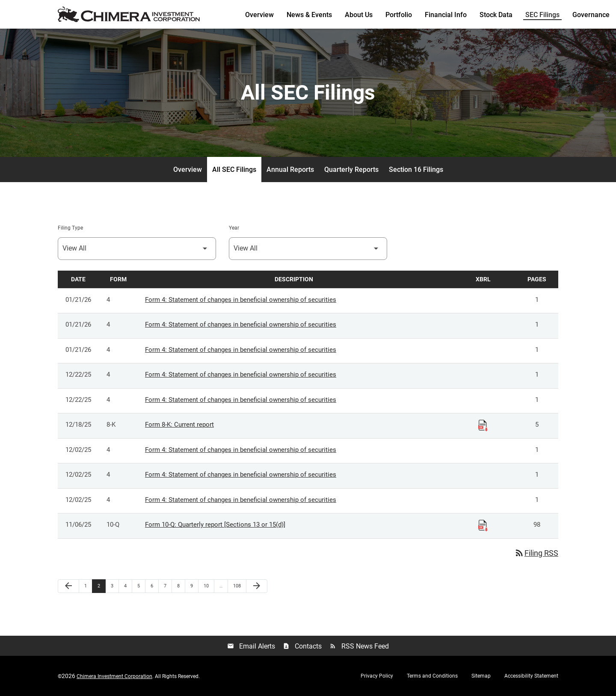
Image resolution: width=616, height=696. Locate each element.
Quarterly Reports (351, 170)
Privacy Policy (377, 676)
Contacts (302, 646)
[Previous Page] (68, 586)
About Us (359, 15)
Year (234, 228)
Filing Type (70, 228)
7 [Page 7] (168, 586)
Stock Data (496, 15)
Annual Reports (290, 170)
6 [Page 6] (154, 586)
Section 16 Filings (416, 170)
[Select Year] (308, 249)
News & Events (309, 15)
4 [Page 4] (128, 586)
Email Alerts (251, 646)
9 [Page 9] (194, 586)
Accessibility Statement (531, 676)
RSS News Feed (359, 646)
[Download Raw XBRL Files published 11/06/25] (483, 525)
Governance (591, 15)
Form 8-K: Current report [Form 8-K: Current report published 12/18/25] (179, 425)
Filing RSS (536, 553)
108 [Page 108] (238, 586)
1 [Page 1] (88, 586)
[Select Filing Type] (137, 249)
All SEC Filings (234, 170)
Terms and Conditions (432, 676)
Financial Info (446, 15)
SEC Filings (542, 15)
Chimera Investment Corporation (114, 676)
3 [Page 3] (115, 586)
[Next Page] (257, 586)
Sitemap (481, 676)
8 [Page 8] (181, 586)
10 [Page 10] (209, 586)
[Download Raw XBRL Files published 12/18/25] (483, 425)
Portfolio (399, 15)
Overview (259, 15)
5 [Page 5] (141, 586)
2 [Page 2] (101, 586)
